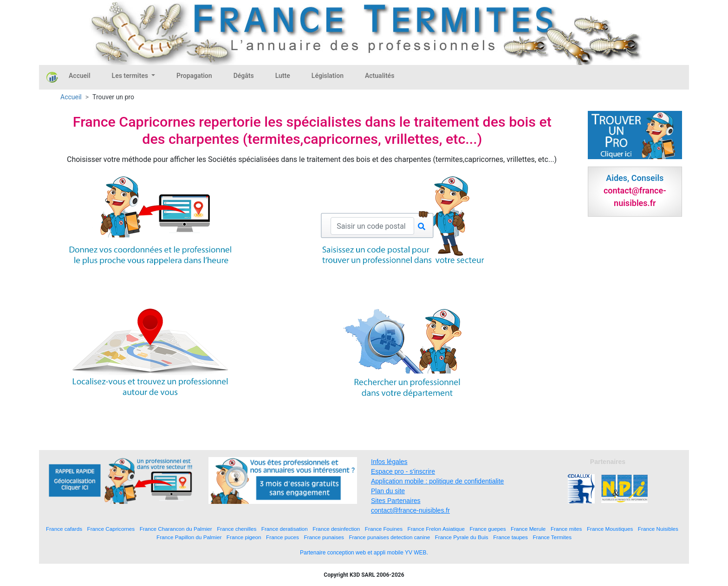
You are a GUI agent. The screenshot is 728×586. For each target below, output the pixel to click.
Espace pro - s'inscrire (403, 471)
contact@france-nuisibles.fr (410, 510)
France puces (283, 537)
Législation (328, 76)
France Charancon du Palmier (176, 529)
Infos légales (389, 462)
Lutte (283, 76)
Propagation (194, 76)
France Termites (552, 537)
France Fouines (384, 529)
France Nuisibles (658, 529)
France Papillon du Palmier (189, 537)
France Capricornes (111, 529)
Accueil (80, 76)
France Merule (528, 529)
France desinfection (336, 529)
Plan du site (388, 491)
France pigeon (244, 537)
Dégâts (244, 76)
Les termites (131, 76)
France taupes (510, 537)
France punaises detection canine (389, 537)
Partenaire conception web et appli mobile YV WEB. (364, 553)
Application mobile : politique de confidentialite (437, 481)
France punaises (324, 537)
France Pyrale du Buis (462, 537)
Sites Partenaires (396, 501)
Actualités (380, 76)
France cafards (64, 529)
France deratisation (285, 529)
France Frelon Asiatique (436, 529)
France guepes (488, 529)
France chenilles (237, 529)
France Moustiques (610, 529)
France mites (566, 529)
